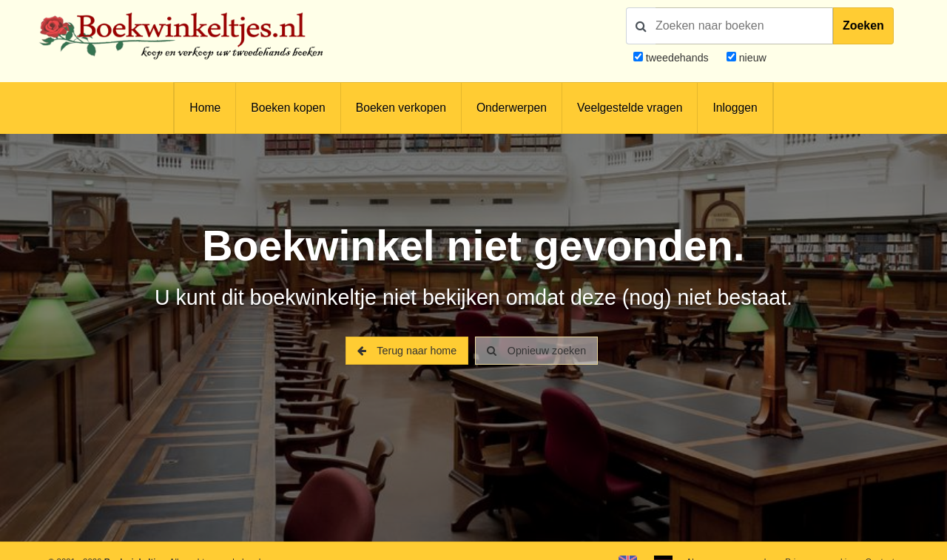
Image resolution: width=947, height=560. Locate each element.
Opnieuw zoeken (536, 351)
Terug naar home (407, 351)
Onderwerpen (512, 108)
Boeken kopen (288, 108)
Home (205, 108)
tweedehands (677, 58)
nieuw (751, 58)
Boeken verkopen (401, 108)
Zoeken (863, 26)
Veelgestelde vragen (630, 108)
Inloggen (735, 108)
